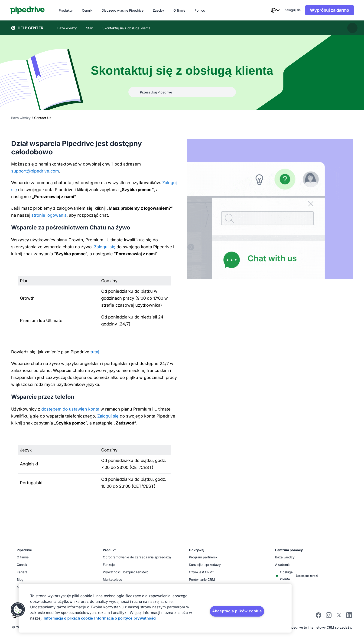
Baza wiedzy (21, 118)
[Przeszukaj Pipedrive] (182, 92)
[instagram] (329, 617)
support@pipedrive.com (35, 171)
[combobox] (274, 10)
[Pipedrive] (28, 10)
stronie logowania (49, 215)
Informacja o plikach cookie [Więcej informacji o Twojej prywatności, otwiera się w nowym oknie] (68, 618)
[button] (18, 610)
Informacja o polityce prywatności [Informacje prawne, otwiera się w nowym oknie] (125, 618)
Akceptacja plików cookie (237, 611)
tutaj (95, 352)
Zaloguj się (105, 247)
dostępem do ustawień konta (70, 409)
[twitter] (339, 617)
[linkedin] (349, 616)
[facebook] (318, 617)
